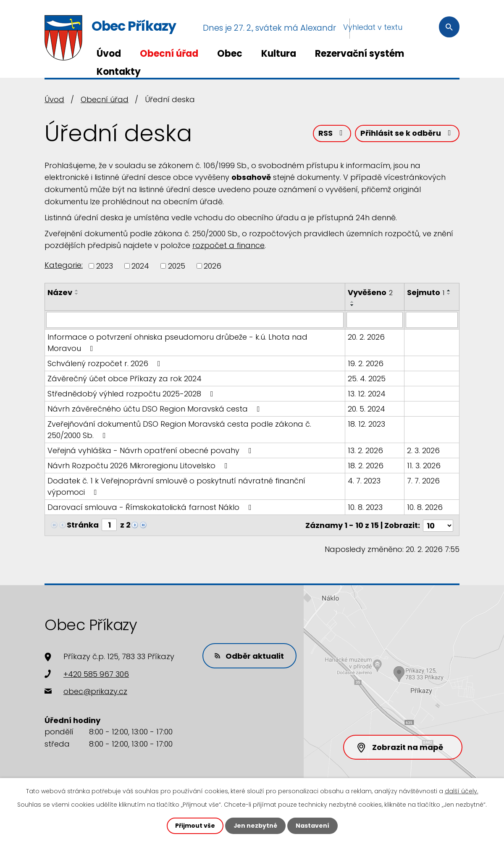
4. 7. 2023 (364, 481)
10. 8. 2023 (365, 507)
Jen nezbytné (255, 826)
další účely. (462, 791)
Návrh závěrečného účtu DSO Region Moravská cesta (155, 409)
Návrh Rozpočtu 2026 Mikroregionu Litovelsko (139, 466)
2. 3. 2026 (423, 450)
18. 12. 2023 (366, 424)
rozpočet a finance (228, 245)
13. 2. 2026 (365, 450)
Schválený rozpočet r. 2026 (106, 363)
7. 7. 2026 (423, 481)
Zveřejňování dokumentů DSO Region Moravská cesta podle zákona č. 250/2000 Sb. (179, 430)
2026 (213, 266)
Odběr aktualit (249, 655)
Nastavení (312, 826)
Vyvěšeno (370, 292)
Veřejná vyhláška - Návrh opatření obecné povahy (151, 450)
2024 (140, 266)
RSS (332, 133)
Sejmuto (426, 292)
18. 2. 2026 (366, 466)
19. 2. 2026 (366, 363)
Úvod (109, 54)
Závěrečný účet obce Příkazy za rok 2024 (125, 379)
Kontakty (119, 72)
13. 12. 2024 (367, 394)
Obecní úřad (169, 54)
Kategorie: (64, 265)
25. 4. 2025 (367, 379)
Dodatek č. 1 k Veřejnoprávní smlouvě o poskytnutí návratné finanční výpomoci (176, 486)
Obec (230, 54)
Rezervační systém (360, 54)
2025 (177, 266)
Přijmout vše (195, 826)
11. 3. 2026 (424, 466)
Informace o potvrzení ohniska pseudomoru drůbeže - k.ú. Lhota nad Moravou (177, 343)
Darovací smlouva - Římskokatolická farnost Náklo (151, 507)
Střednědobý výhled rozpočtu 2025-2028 (132, 394)
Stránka (83, 525)
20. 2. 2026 (366, 337)
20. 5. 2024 (366, 409)
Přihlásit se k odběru (407, 133)
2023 (105, 266)
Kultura (279, 54)
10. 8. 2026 (425, 507)
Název (60, 292)
